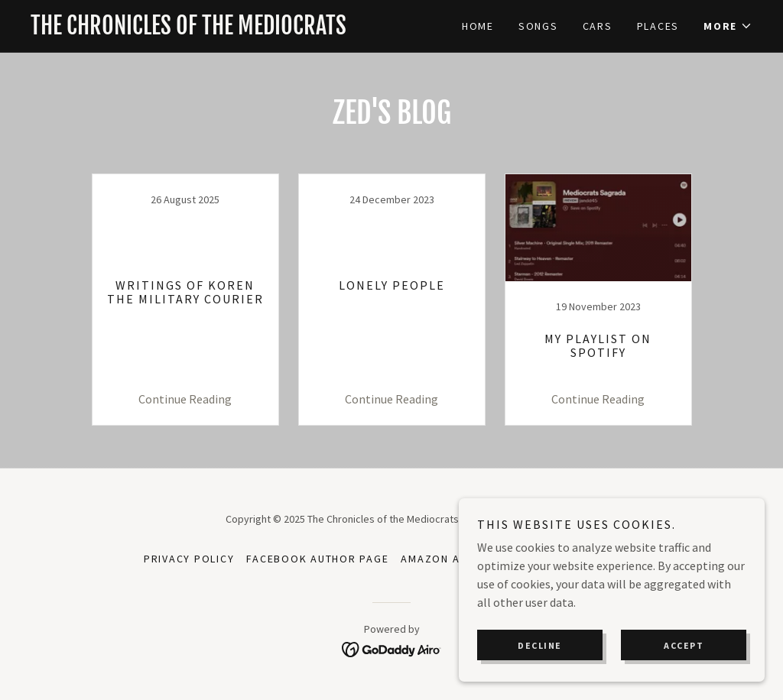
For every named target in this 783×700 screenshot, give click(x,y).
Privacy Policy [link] (189, 559)
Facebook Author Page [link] (317, 559)
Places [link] (658, 26)
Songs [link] (538, 26)
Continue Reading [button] (185, 399)
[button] (728, 26)
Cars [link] (598, 26)
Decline (540, 645)
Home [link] (478, 26)
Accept (684, 645)
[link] (211, 30)
